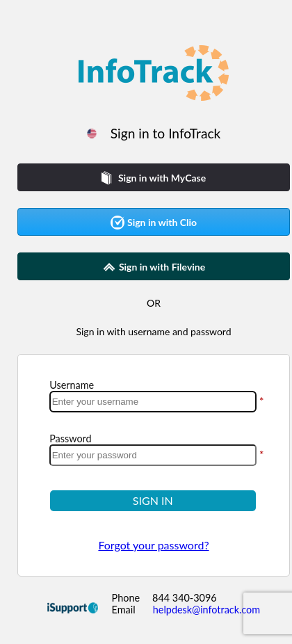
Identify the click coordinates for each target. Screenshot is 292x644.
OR (154, 303)
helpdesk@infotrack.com (206, 610)
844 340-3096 (185, 598)
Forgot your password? (153, 545)
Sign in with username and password (153, 331)
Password (70, 438)
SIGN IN (153, 500)
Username (72, 385)
